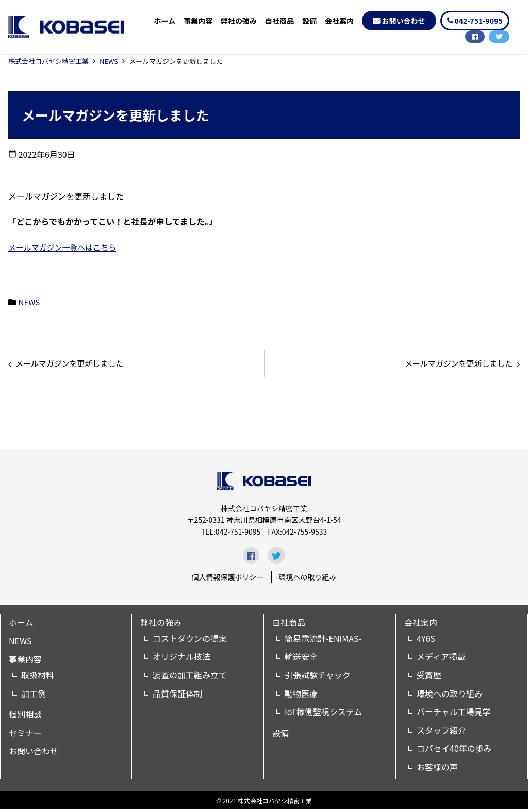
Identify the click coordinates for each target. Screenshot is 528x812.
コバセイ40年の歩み (454, 751)
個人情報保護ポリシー (228, 579)
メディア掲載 (441, 659)
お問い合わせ (404, 21)
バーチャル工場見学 (454, 714)
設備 (309, 21)
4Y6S (426, 641)
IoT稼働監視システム (323, 714)
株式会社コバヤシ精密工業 (48, 61)
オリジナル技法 (181, 659)
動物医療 (301, 695)
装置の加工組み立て (190, 677)
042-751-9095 (479, 21)
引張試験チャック (318, 677)
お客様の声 (437, 769)
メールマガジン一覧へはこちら (66, 247)
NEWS (109, 61)
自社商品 (279, 21)
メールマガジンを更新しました (454, 364)
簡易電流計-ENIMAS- (323, 641)
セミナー (25, 735)
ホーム (164, 21)
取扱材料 (38, 677)
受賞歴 (429, 677)
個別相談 (25, 717)
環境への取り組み (308, 579)
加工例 (34, 695)
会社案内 (339, 21)
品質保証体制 (177, 695)
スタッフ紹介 (441, 733)
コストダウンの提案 (190, 641)
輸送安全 (301, 659)
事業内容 (198, 21)
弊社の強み (239, 21)
